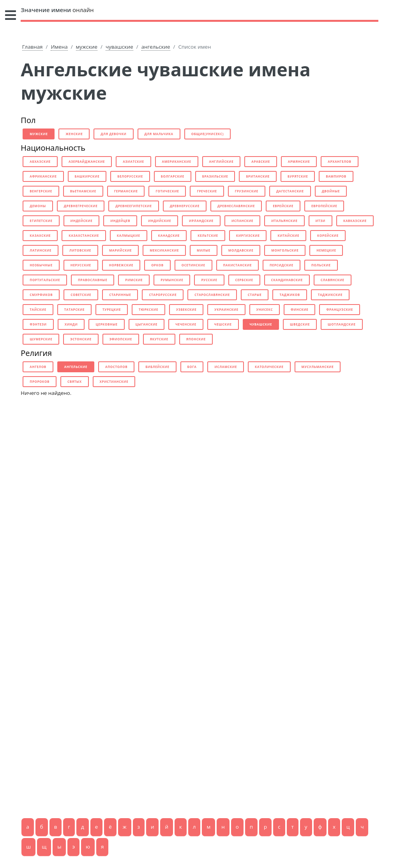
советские (81, 295)
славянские (333, 280)
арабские (261, 161)
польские (321, 265)
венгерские (41, 191)
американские (177, 161)
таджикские (330, 295)
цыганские (147, 324)
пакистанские (238, 265)
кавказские (355, 221)
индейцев (120, 221)
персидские (282, 265)
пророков (40, 381)
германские (126, 191)
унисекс (265, 309)
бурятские (298, 176)
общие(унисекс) (207, 134)
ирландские (201, 221)
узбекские (186, 309)
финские (299, 309)
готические (167, 191)
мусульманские (318, 367)
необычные (41, 265)
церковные (106, 324)
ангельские (156, 47)
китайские (288, 235)
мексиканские (164, 250)
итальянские (284, 221)
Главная (33, 47)
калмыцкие (129, 235)
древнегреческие (81, 206)
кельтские (208, 235)
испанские (242, 221)
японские (196, 339)
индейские (82, 221)
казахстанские (84, 235)
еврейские (283, 206)
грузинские (247, 191)
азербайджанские (87, 161)
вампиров (336, 176)
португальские (45, 280)
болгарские (173, 176)
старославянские (212, 295)
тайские (38, 309)
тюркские (148, 309)
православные (93, 280)
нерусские (81, 265)
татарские (74, 309)
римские (134, 280)
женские (74, 134)
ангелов (38, 367)
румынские (172, 280)
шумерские (41, 339)
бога (192, 367)
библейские (157, 367)
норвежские (121, 265)
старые (255, 295)
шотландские (342, 324)
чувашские (119, 47)
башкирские (87, 176)
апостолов (116, 367)
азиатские (133, 161)
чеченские (186, 324)
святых (75, 381)
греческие (207, 191)
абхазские (40, 161)
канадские (169, 235)
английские (222, 161)
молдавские (241, 250)
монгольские (285, 250)
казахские (40, 235)
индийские (160, 221)
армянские (299, 161)
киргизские (248, 235)
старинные (120, 295)
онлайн (57, 10)
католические (269, 367)
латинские (41, 250)
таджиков (290, 295)
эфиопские (121, 339)
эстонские (81, 339)
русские (209, 280)
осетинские (193, 265)
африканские (43, 176)
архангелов (339, 161)
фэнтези (38, 324)
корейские (328, 235)
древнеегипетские (133, 206)
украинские (226, 309)
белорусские (130, 176)
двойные (331, 191)
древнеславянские (236, 206)
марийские (120, 250)
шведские (300, 324)
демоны (38, 206)
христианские (114, 381)
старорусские (163, 295)
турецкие (112, 309)
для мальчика (159, 134)
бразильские (215, 176)
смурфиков (41, 295)
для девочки (113, 134)
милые (204, 250)
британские (258, 176)
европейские (324, 206)
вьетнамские (83, 191)
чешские (223, 324)
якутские (159, 339)
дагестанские (290, 191)
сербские (244, 280)
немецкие (326, 250)
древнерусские (185, 206)
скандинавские (287, 280)
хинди (71, 324)
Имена (59, 47)
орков (157, 265)
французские (339, 309)
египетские (41, 221)
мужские (87, 47)
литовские (80, 250)
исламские (226, 367)
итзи (320, 221)
